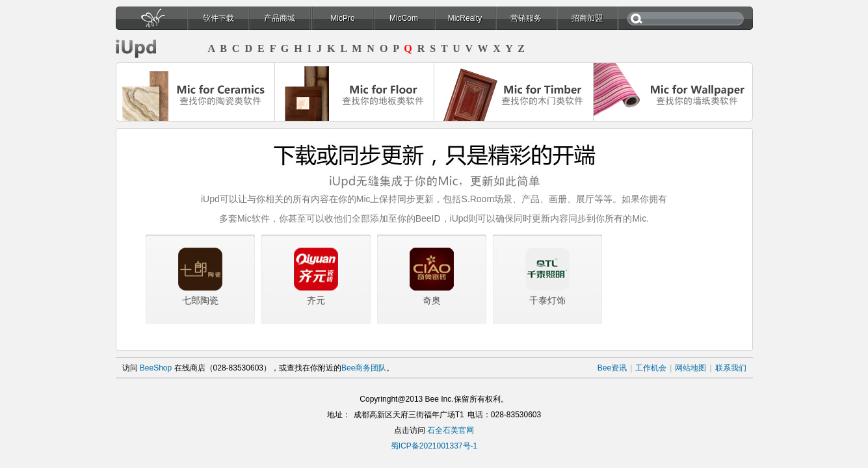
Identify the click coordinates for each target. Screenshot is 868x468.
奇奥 (432, 300)
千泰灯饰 (547, 300)
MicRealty (465, 18)
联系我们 (731, 368)
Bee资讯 (612, 368)
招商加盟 (587, 18)
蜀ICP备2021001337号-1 (434, 446)
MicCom (404, 18)
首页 (151, 22)
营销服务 (526, 18)
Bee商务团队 (364, 368)
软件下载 (218, 18)
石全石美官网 (451, 430)
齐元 (316, 300)
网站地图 (690, 368)
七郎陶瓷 (200, 300)
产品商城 (280, 18)
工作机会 (651, 368)
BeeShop (156, 368)
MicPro (342, 18)
